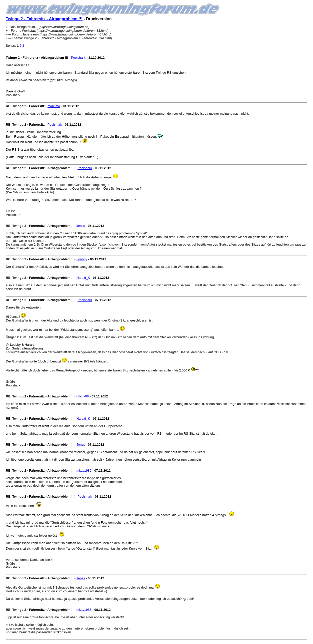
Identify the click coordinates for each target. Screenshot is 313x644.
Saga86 (83, 396)
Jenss (81, 226)
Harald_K (83, 278)
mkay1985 (84, 471)
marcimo (54, 106)
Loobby (82, 259)
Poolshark (78, 58)
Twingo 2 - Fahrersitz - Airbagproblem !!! (44, 19)
